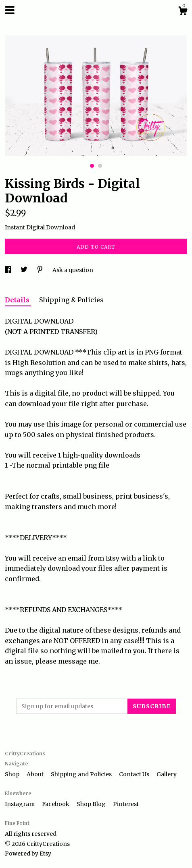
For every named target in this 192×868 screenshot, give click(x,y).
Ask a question (73, 270)
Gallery (167, 774)
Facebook (56, 804)
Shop (13, 774)
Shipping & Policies (71, 300)
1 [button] (92, 166)
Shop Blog (92, 804)
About (36, 774)
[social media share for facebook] (9, 270)
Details (18, 300)
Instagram (20, 804)
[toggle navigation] (10, 10)
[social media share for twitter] (25, 270)
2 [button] (100, 166)
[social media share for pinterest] (41, 270)
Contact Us (135, 774)
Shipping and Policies (82, 774)
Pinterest (126, 804)
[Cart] (183, 12)
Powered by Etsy (28, 854)
